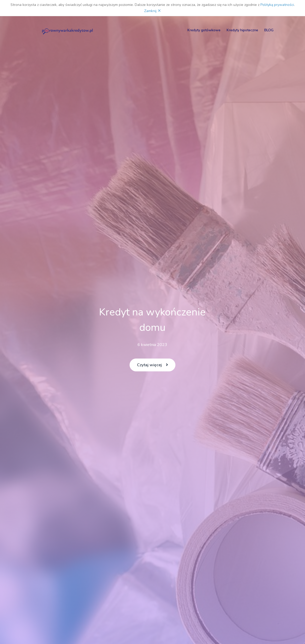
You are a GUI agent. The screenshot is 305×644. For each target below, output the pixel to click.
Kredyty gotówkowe (204, 30)
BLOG (269, 30)
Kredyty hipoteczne (242, 30)
